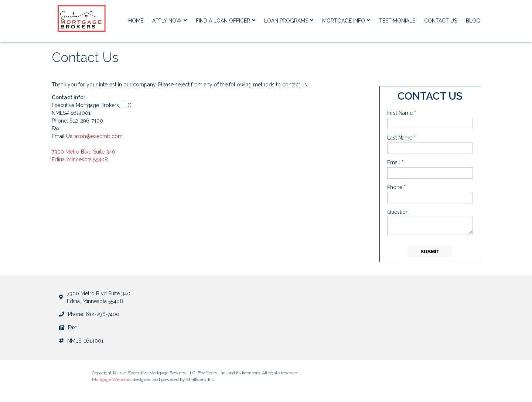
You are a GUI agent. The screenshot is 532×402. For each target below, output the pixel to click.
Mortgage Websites (112, 379)
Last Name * (401, 138)
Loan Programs (289, 21)
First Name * (402, 113)
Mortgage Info (346, 21)
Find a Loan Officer (226, 21)
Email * (395, 162)
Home (136, 21)
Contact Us (441, 21)
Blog (473, 21)
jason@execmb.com (98, 136)
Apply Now (170, 21)
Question (398, 212)
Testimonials (397, 21)
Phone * (396, 187)
